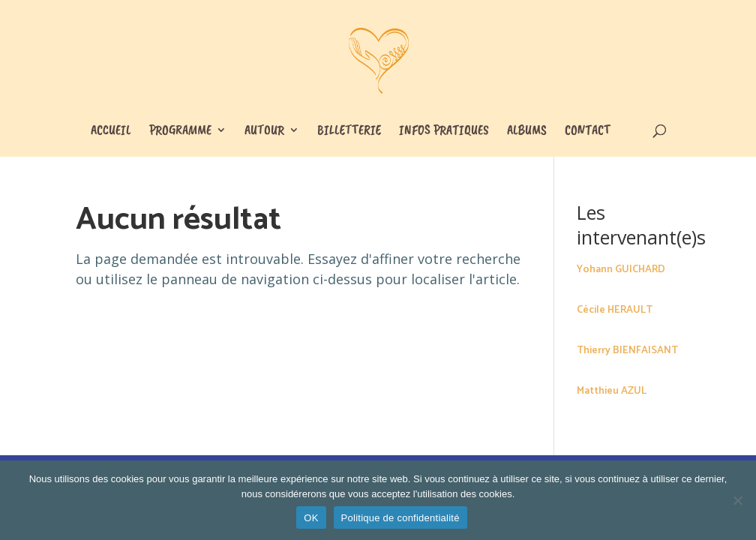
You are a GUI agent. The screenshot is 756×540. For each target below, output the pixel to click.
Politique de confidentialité (400, 518)
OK (311, 518)
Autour (264, 131)
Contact (588, 131)
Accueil (111, 131)
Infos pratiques (444, 131)
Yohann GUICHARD (621, 270)
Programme (180, 131)
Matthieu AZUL (612, 391)
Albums (527, 131)
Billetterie (349, 131)
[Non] (737, 500)
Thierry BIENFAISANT (627, 351)
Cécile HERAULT (615, 310)
